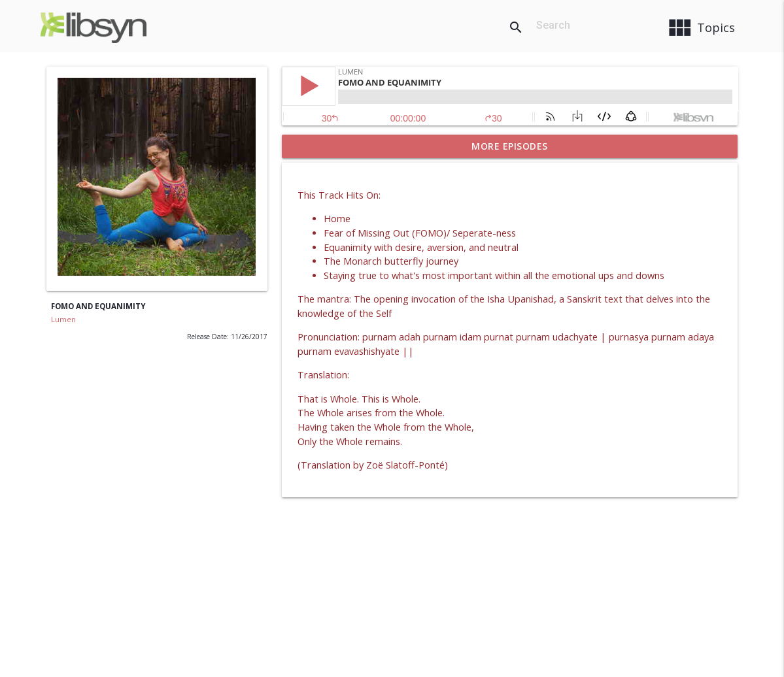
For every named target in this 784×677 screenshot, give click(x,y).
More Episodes (510, 146)
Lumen (63, 319)
